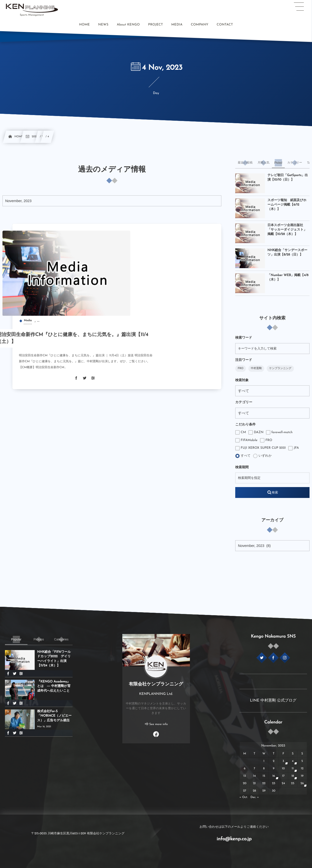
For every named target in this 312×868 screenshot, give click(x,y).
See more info (159, 724)
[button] (299, 7)
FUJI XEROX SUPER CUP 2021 (260, 448)
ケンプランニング (280, 368)
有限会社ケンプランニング (156, 684)
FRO (241, 368)
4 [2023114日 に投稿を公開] (293, 761)
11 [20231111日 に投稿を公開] (293, 769)
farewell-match (279, 432)
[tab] (245, 163)
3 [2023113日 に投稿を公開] (283, 761)
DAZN (256, 432)
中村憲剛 (256, 368)
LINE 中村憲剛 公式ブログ (273, 701)
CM (241, 432)
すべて (243, 456)
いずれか (262, 456)
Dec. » (255, 797)
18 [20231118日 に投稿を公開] (293, 776)
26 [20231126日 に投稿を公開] (302, 783)
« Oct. (244, 797)
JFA (294, 448)
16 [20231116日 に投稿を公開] (274, 776)
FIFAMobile (246, 440)
